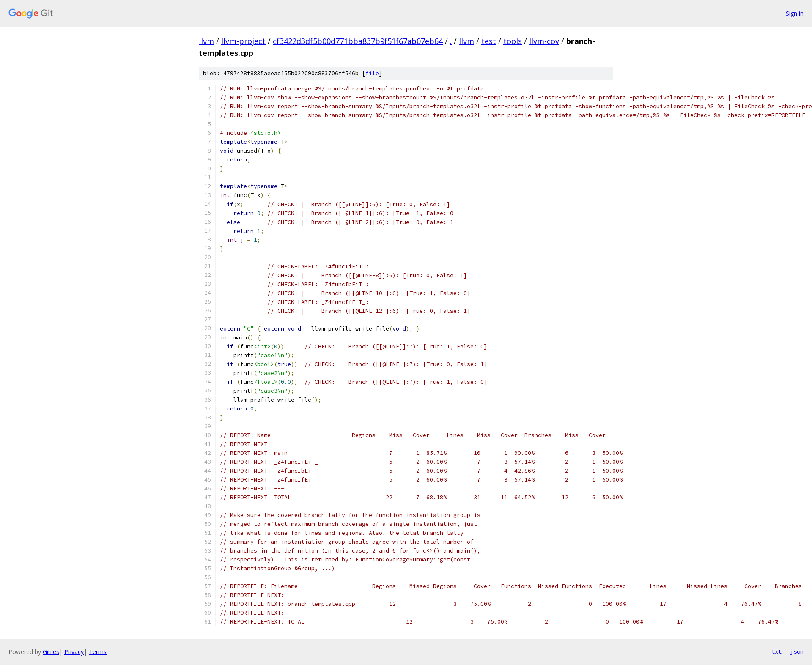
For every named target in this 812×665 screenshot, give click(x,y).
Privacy (74, 652)
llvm (206, 41)
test (489, 41)
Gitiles (51, 652)
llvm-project (243, 41)
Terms (98, 652)
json (797, 651)
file (372, 73)
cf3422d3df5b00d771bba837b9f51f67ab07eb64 (358, 41)
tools (513, 41)
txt (776, 651)
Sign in (795, 13)
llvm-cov (544, 41)
